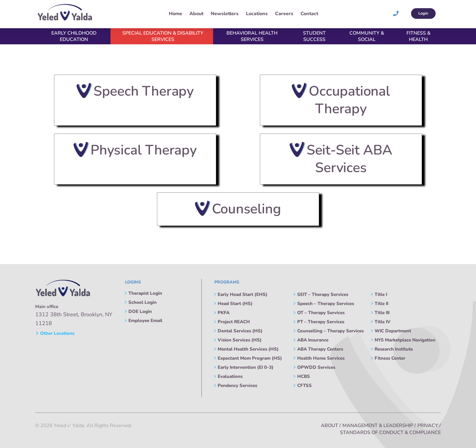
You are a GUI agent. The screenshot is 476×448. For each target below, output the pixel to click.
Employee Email (145, 321)
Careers (284, 14)
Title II (381, 304)
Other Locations (55, 333)
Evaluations (230, 376)
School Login (143, 302)
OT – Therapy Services (321, 313)
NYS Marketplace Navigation (405, 340)
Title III (382, 313)
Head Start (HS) (235, 304)
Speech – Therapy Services (326, 304)
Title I (381, 294)
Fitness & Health (418, 36)
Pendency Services (237, 385)
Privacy (428, 426)
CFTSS (304, 385)
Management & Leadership (378, 426)
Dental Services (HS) (240, 331)
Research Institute (394, 349)
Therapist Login (145, 293)
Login (423, 13)
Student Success (314, 36)
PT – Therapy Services (321, 322)
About (196, 14)
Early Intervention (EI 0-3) (246, 367)
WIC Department (393, 331)
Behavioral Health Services (252, 36)
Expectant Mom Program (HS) (250, 358)
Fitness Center (390, 358)
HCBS (304, 376)
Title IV (382, 322)
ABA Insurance (313, 340)
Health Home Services (321, 358)
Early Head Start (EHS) (243, 294)
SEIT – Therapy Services (323, 294)
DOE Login (140, 311)
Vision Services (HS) (240, 340)
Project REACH (234, 322)
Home (175, 14)
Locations (257, 14)
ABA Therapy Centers (320, 349)
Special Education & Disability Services (163, 36)
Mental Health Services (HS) (248, 349)
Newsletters (225, 14)
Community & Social (367, 36)
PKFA (224, 313)
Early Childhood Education (74, 36)
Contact (309, 14)
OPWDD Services (316, 367)
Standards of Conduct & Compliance (390, 433)
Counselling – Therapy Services (330, 331)
